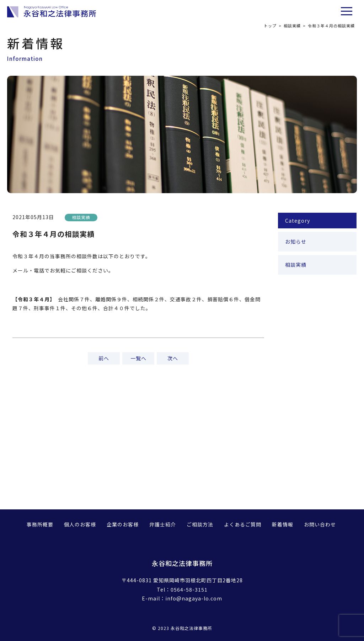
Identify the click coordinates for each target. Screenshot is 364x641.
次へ (173, 358)
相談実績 (292, 26)
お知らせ (296, 242)
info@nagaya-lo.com (194, 598)
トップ (270, 26)
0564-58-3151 (189, 589)
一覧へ (138, 358)
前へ (104, 358)
